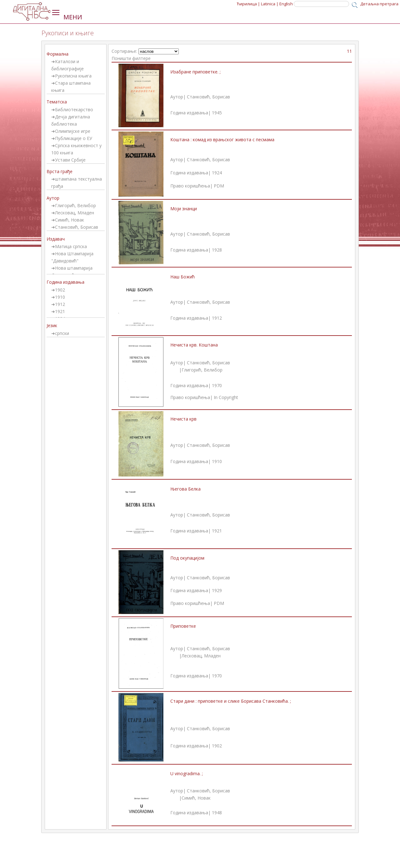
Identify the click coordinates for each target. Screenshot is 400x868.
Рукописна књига (73, 76)
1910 (60, 297)
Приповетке (183, 626)
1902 (60, 290)
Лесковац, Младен (75, 213)
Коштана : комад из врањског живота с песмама (222, 140)
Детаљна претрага (379, 4)
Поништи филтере (131, 58)
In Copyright (226, 397)
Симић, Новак (70, 220)
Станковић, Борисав (77, 227)
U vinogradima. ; (187, 773)
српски (62, 333)
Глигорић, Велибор (75, 205)
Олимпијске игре (73, 131)
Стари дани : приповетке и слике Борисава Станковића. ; (231, 701)
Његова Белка (185, 489)
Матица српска (71, 246)
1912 (60, 304)
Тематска (57, 102)
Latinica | (270, 4)
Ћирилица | (248, 4)
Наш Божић (182, 277)
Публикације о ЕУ (74, 138)
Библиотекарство (74, 110)
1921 (60, 311)
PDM (219, 186)
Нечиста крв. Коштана (194, 345)
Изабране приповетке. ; (195, 72)
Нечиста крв (183, 419)
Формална (57, 54)
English (286, 4)
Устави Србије (70, 160)
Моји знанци (184, 209)
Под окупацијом (187, 558)
